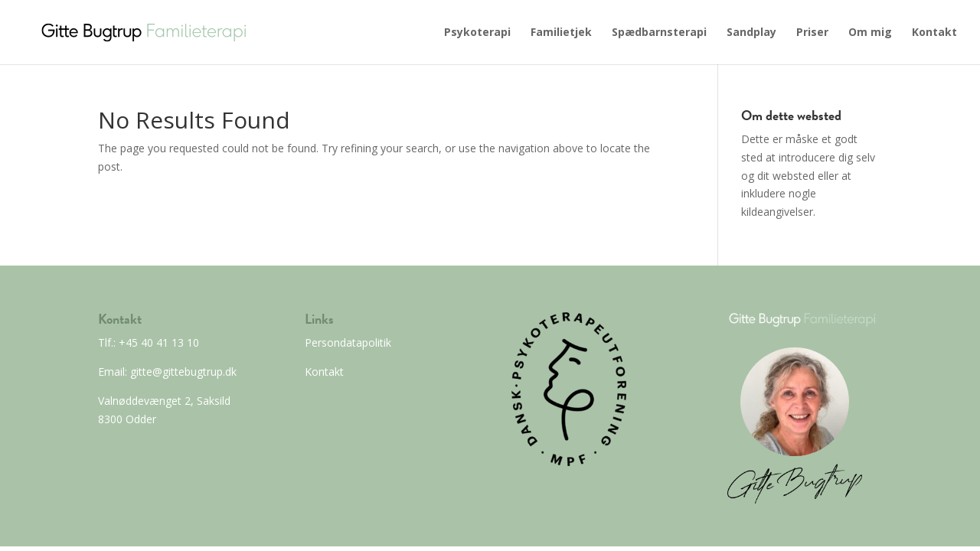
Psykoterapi (477, 33)
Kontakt (934, 33)
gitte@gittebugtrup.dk (182, 372)
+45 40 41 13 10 (157, 342)
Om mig (870, 33)
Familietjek (561, 33)
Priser (812, 33)
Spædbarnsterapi (659, 33)
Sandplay (751, 33)
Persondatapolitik (348, 342)
